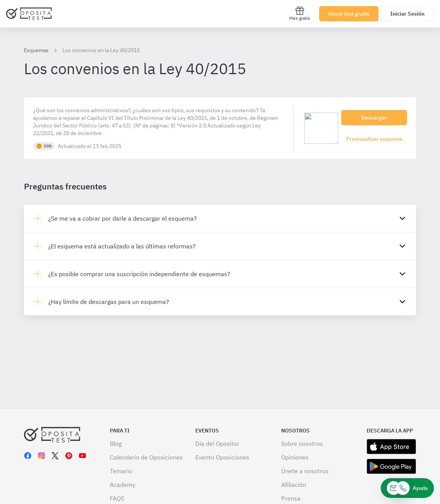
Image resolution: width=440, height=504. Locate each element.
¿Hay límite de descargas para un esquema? (109, 302)
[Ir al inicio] (29, 14)
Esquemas (36, 50)
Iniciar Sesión (407, 14)
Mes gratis (300, 14)
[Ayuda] (407, 488)
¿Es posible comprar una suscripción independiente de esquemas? (139, 274)
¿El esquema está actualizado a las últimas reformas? (122, 246)
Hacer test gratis (349, 14)
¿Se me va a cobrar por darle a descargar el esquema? (123, 218)
